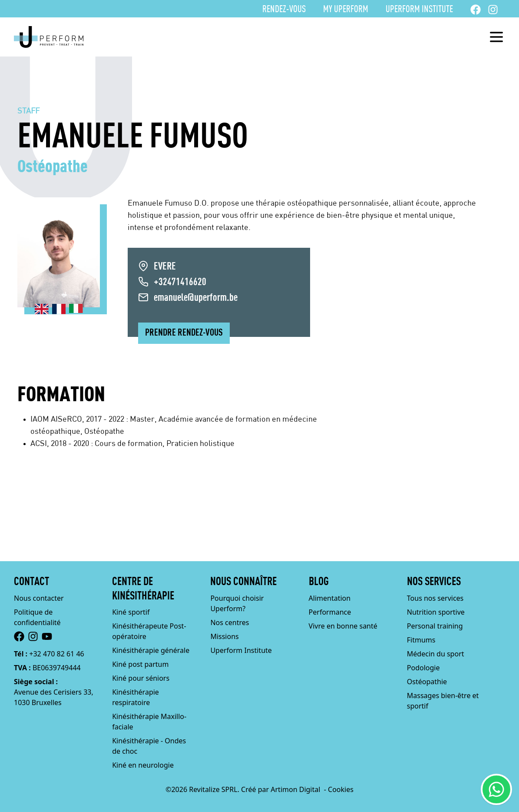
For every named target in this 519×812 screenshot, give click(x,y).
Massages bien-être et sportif (443, 701)
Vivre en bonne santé (343, 626)
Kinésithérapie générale (151, 650)
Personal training (435, 626)
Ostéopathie (427, 682)
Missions (224, 636)
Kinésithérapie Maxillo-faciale (149, 722)
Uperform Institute (419, 10)
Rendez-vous (284, 10)
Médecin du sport (436, 654)
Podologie (423, 668)
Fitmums (421, 640)
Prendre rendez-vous (184, 333)
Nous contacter (39, 598)
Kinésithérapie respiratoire (136, 697)
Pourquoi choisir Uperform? (237, 603)
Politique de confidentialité (37, 617)
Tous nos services (435, 598)
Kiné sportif (131, 612)
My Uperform (346, 10)
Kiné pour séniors (141, 678)
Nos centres (230, 622)
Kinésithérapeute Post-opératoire (149, 631)
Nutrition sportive (436, 612)
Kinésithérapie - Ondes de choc (149, 746)
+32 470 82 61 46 (56, 654)
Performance (330, 612)
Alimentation (330, 598)
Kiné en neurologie (143, 765)
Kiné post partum (140, 664)
